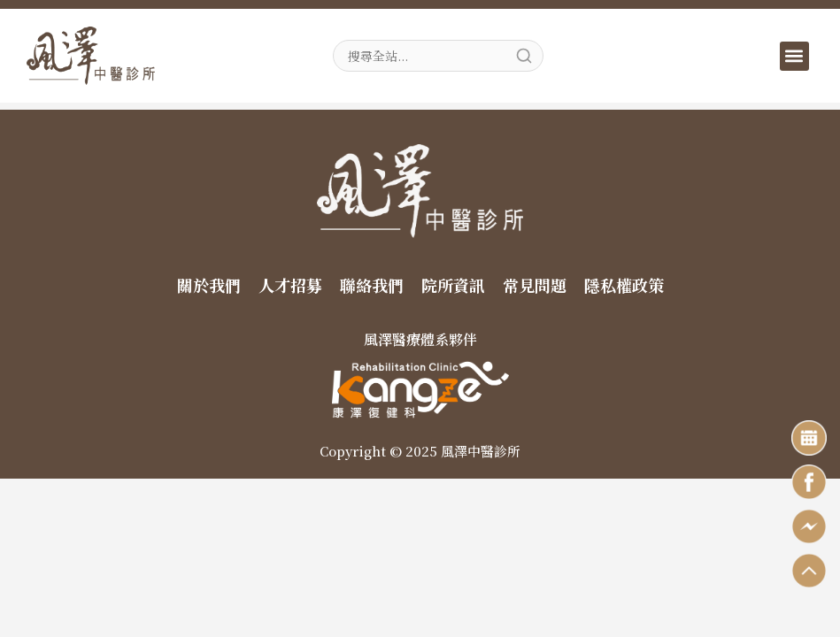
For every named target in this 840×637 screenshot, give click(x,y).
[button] (794, 56)
